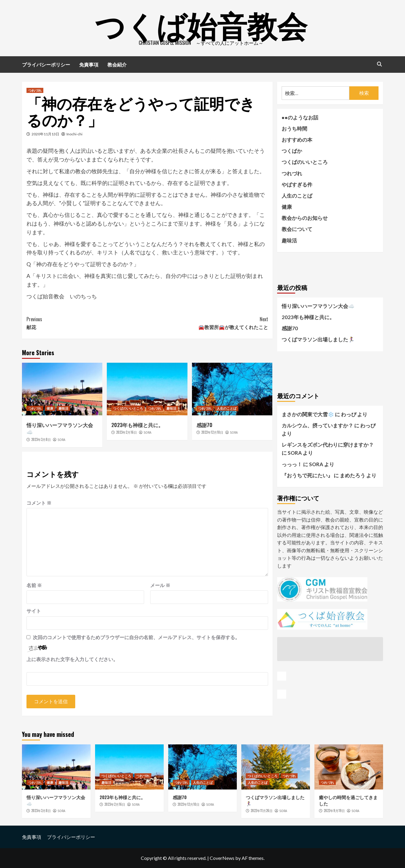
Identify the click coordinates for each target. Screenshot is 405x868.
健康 (50, 408)
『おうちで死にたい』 (307, 475)
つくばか (292, 151)
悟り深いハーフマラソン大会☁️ (60, 428)
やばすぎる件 (297, 185)
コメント (39, 503)
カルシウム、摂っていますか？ (317, 425)
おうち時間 (294, 129)
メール (160, 585)
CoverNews (222, 858)
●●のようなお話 (300, 117)
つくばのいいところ (128, 408)
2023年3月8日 (41, 439)
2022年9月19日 (334, 811)
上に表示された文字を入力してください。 (72, 659)
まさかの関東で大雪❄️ (308, 414)
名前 (34, 585)
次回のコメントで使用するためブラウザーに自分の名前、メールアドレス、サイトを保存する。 (136, 637)
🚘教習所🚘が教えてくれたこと (207, 323)
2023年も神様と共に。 (137, 425)
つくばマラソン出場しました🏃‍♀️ (318, 339)
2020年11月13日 (45, 134)
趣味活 (63, 408)
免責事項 (89, 64)
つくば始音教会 (201, 24)
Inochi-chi (74, 134)
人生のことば (227, 408)
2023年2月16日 (127, 432)
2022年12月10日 (212, 432)
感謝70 (204, 425)
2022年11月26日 (262, 811)
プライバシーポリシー (46, 64)
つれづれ (35, 90)
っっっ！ (292, 464)
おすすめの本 (297, 140)
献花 (87, 323)
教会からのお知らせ (305, 218)
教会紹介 (117, 64)
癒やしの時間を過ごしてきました (348, 800)
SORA (61, 440)
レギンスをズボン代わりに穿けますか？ (328, 445)
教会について (297, 229)
